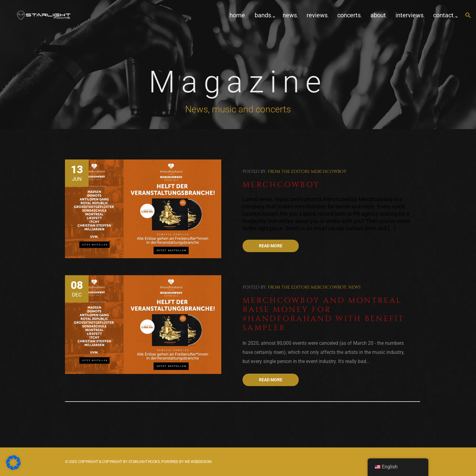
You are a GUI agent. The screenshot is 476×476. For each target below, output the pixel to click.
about (378, 15)
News (290, 15)
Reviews (317, 15)
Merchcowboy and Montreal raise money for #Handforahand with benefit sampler (323, 314)
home (237, 15)
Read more (271, 246)
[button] (468, 16)
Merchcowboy (329, 171)
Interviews (410, 15)
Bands (263, 15)
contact (443, 15)
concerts (349, 15)
